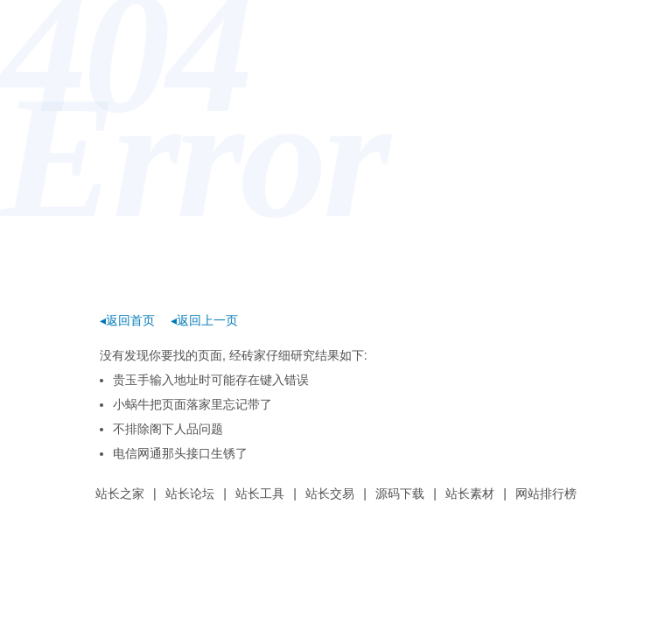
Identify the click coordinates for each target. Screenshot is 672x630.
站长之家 (120, 493)
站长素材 (470, 493)
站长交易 (330, 493)
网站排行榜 (546, 493)
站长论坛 (190, 493)
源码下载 (400, 493)
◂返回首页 (127, 320)
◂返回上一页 (204, 320)
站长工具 (260, 493)
